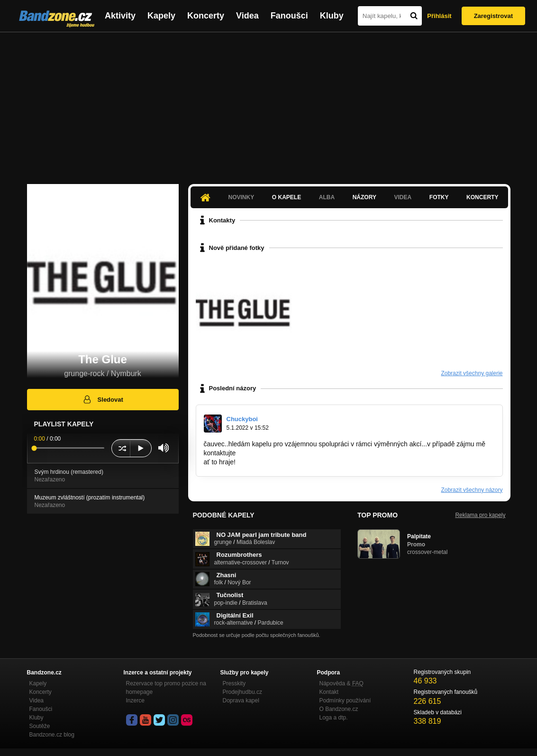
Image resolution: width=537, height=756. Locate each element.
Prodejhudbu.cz (242, 692)
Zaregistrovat (493, 16)
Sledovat (103, 399)
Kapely (161, 16)
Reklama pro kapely (480, 515)
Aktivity (120, 16)
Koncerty (206, 16)
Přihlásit (439, 16)
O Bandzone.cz (339, 709)
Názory (364, 197)
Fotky (439, 197)
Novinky (241, 197)
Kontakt (329, 692)
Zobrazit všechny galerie (472, 373)
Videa (247, 16)
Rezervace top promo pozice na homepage (166, 688)
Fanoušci (289, 16)
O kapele (287, 197)
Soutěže (40, 726)
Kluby (332, 16)
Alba (327, 197)
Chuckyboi (242, 419)
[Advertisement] (268, 103)
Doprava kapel (241, 701)
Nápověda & (341, 683)
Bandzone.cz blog (52, 735)
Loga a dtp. (334, 718)
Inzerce (135, 701)
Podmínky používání (345, 701)
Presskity (234, 683)
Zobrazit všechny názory (472, 490)
